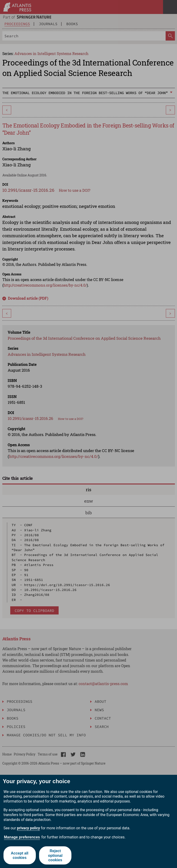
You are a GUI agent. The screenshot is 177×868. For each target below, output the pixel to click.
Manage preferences (22, 837)
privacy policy (28, 828)
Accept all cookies (20, 855)
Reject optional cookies (55, 855)
